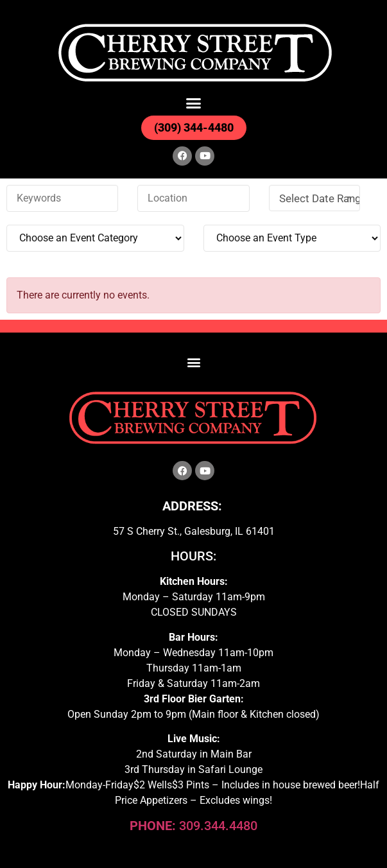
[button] (194, 103)
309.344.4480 (193, 826)
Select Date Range (320, 198)
